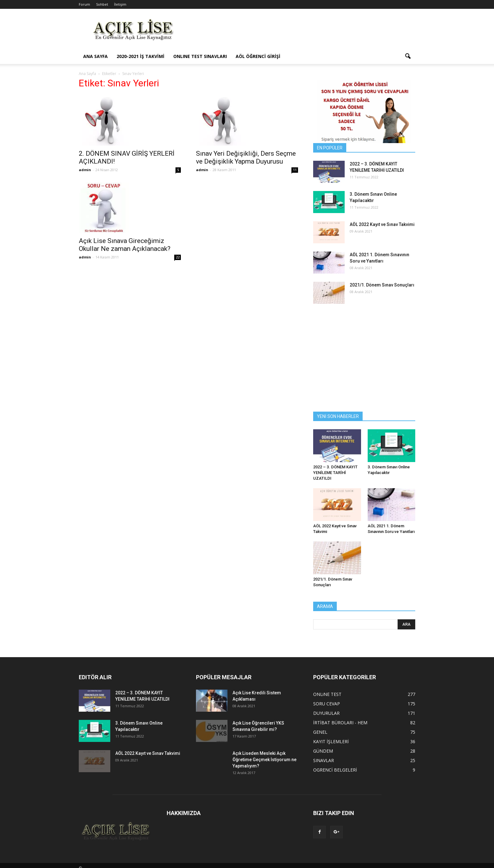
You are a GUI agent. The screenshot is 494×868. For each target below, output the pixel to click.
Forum (84, 4)
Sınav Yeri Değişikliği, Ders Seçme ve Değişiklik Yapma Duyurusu (246, 157)
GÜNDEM (323, 751)
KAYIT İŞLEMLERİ (331, 741)
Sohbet (102, 4)
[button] (408, 56)
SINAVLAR (324, 760)
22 (178, 257)
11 (295, 170)
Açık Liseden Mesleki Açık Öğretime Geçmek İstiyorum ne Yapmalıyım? (264, 760)
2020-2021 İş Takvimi (141, 56)
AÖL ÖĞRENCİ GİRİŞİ (258, 56)
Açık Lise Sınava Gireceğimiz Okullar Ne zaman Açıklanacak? (125, 245)
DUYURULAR (326, 713)
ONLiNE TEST (327, 694)
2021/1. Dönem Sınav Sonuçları (382, 285)
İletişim (120, 4)
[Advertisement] (301, 32)
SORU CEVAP (327, 704)
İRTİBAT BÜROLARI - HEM (340, 723)
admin (85, 170)
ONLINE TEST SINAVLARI (200, 56)
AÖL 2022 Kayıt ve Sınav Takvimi (382, 224)
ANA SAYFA (95, 56)
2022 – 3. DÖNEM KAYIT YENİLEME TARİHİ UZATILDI (335, 473)
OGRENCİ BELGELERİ (335, 770)
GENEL (320, 732)
